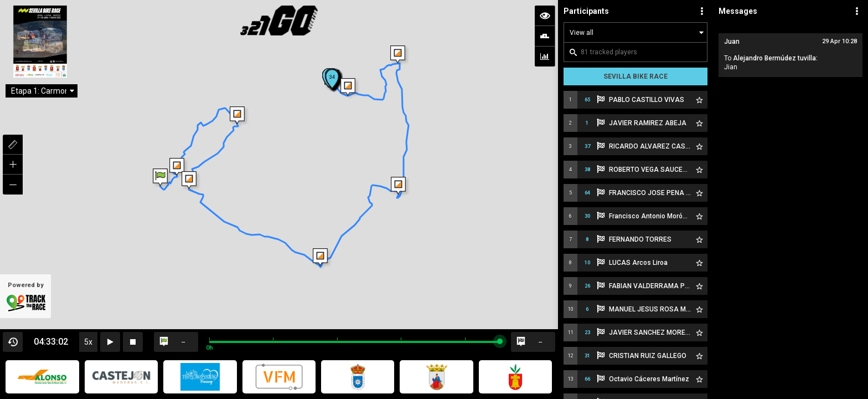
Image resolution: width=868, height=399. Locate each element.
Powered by (25, 297)
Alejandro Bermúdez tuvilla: (775, 58)
